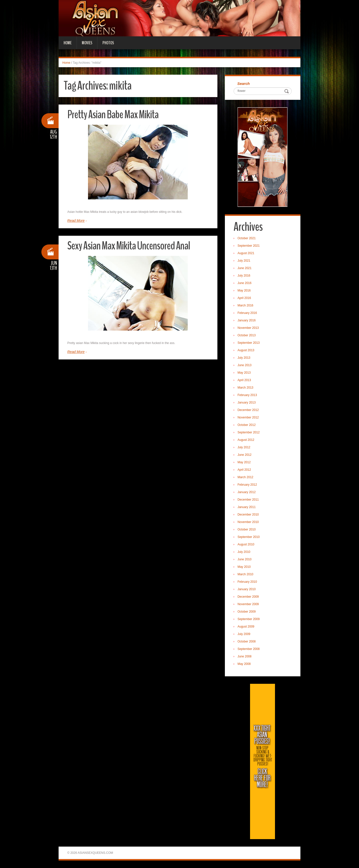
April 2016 (244, 298)
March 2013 (245, 388)
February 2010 (247, 582)
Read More (76, 221)
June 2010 (245, 559)
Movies (87, 43)
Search (244, 84)
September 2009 (249, 619)
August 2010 (246, 544)
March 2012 (245, 477)
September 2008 (249, 649)
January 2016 (247, 320)
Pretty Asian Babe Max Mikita (113, 115)
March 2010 (245, 574)
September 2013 (249, 343)
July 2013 (244, 358)
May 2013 (244, 373)
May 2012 (244, 462)
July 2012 (244, 447)
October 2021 (247, 238)
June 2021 (245, 268)
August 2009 (246, 627)
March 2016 (245, 305)
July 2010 (244, 552)
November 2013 (248, 328)
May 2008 (244, 664)
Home (68, 43)
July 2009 (244, 634)
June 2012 (245, 455)
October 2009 (247, 612)
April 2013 (244, 380)
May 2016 (244, 290)
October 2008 (247, 641)
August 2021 (246, 253)
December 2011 (248, 500)
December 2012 (248, 410)
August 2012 (246, 440)
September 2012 (249, 432)
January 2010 (247, 589)
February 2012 (247, 485)
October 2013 (247, 335)
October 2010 (247, 529)
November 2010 (248, 522)
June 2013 (245, 365)
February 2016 (247, 313)
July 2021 (244, 261)
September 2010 (249, 537)
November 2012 (248, 417)
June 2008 (245, 656)
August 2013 (246, 350)
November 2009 (248, 604)
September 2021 (249, 246)
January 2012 (247, 492)
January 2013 (247, 403)
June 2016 (245, 283)
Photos (108, 43)
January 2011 (247, 507)
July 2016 (244, 276)
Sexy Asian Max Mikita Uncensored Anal (129, 246)
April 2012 (244, 470)
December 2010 (248, 515)
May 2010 (244, 567)
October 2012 (247, 425)
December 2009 (248, 597)
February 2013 (247, 395)
